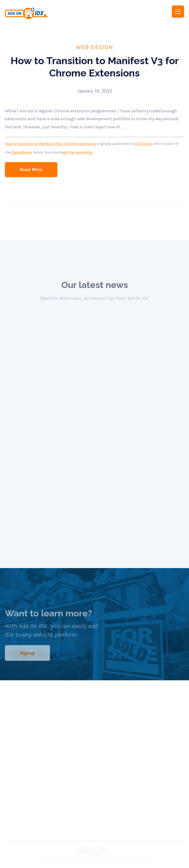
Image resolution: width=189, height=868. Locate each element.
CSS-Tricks (143, 144)
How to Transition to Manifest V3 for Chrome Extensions (50, 144)
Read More (31, 170)
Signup (27, 657)
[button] (178, 12)
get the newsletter (78, 152)
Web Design (94, 47)
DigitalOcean (22, 152)
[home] (46, 13)
